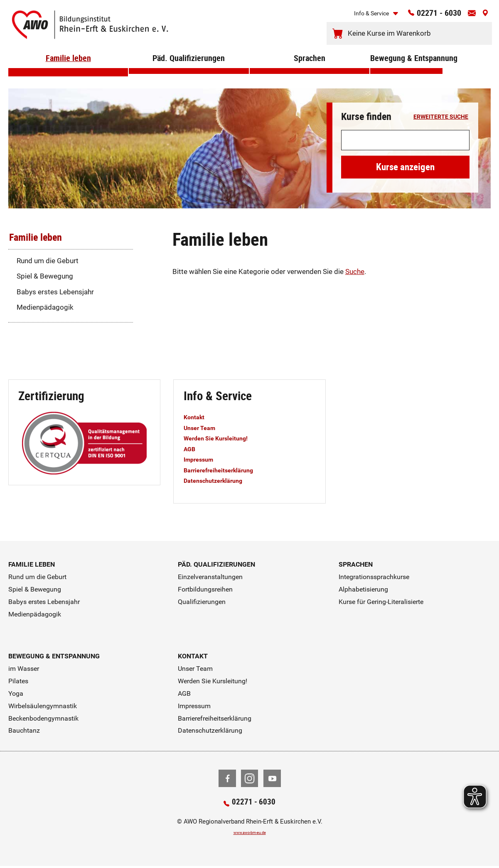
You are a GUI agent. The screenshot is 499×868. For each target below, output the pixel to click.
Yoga (16, 693)
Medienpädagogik (45, 307)
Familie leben (68, 70)
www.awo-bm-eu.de (249, 834)
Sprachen (310, 70)
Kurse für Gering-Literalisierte (381, 602)
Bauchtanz (24, 730)
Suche (355, 271)
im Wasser (24, 669)
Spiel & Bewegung (45, 276)
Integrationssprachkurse (374, 577)
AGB (191, 449)
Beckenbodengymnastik (43, 718)
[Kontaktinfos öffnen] (468, 16)
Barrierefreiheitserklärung (225, 470)
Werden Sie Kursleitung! (222, 438)
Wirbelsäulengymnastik (43, 706)
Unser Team (203, 428)
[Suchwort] (405, 140)
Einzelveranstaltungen (210, 577)
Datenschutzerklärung (219, 480)
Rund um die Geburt (48, 261)
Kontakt (196, 417)
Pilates (18, 681)
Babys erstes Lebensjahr (55, 292)
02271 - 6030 (428, 15)
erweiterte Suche (441, 117)
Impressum (202, 459)
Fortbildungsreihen (205, 589)
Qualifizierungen (202, 602)
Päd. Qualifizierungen (189, 70)
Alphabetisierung (363, 589)
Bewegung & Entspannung (406, 70)
